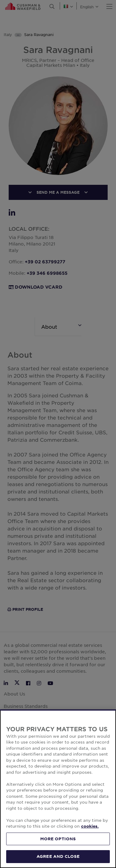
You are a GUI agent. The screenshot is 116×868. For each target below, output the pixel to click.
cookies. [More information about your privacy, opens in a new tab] (90, 826)
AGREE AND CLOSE (58, 856)
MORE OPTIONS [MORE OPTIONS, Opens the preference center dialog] (58, 839)
